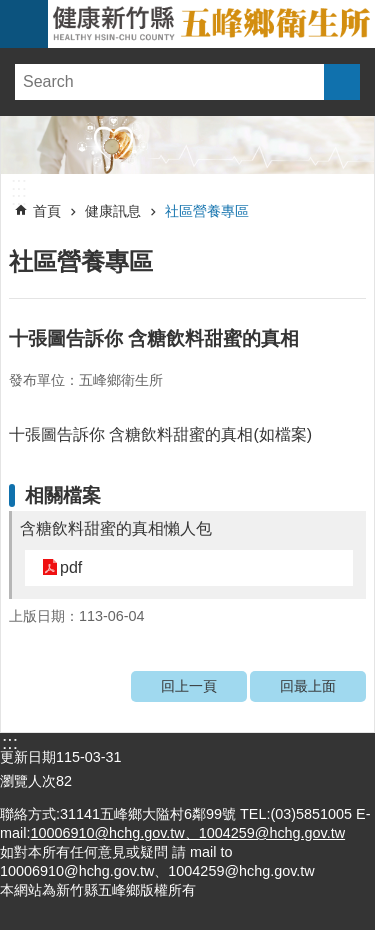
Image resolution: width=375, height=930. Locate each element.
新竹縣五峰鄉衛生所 (211, 24)
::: (19, 184)
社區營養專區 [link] (207, 211)
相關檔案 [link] (63, 495)
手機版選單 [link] (24, 24)
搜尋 (342, 82)
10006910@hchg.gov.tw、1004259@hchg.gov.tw (187, 833)
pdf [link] (71, 567)
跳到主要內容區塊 (10, 10)
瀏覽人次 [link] (28, 781)
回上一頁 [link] (189, 686)
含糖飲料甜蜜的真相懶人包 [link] (116, 528)
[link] (187, 145)
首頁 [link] (47, 211)
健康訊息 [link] (113, 211)
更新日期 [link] (28, 757)
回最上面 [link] (308, 686)
